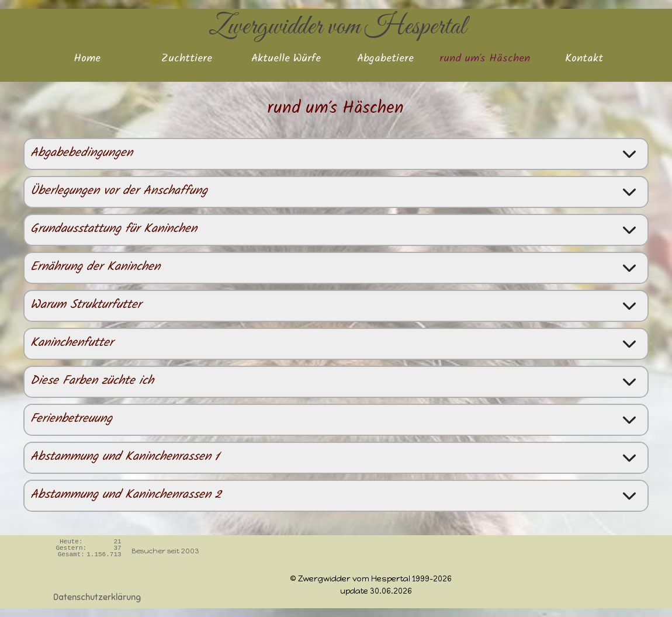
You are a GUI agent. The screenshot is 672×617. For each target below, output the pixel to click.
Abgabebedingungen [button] (82, 154)
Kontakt (584, 60)
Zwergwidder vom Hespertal (337, 27)
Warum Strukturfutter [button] (86, 306)
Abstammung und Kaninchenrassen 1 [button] (125, 458)
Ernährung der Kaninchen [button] (95, 268)
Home (87, 60)
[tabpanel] (323, 578)
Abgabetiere (385, 60)
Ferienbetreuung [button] (71, 420)
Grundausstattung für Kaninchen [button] (114, 230)
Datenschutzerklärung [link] (97, 597)
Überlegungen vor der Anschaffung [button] (119, 192)
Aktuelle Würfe (286, 60)
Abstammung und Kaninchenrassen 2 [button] (126, 496)
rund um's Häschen (485, 60)
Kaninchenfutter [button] (72, 344)
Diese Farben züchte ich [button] (92, 382)
